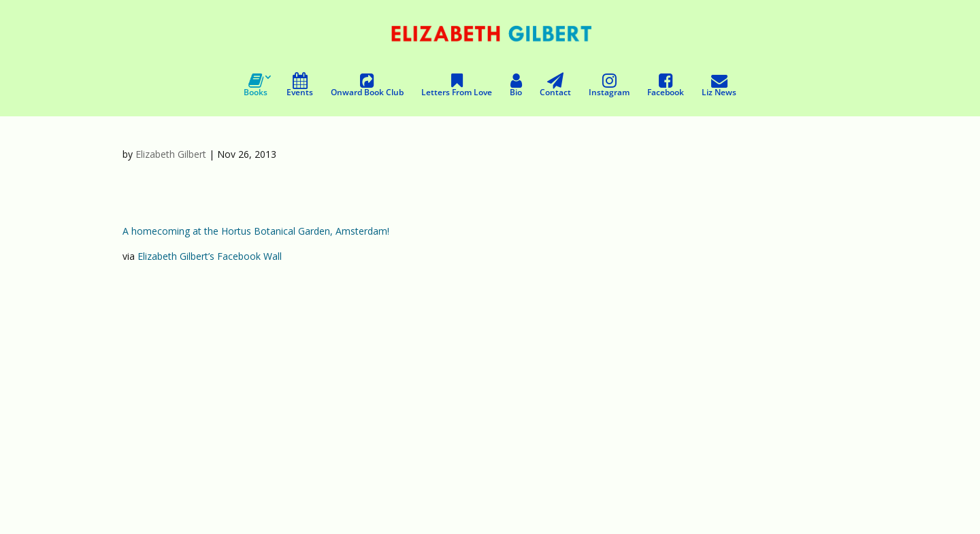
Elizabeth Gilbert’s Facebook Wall (210, 256)
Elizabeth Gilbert (171, 154)
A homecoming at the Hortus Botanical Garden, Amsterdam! (256, 231)
